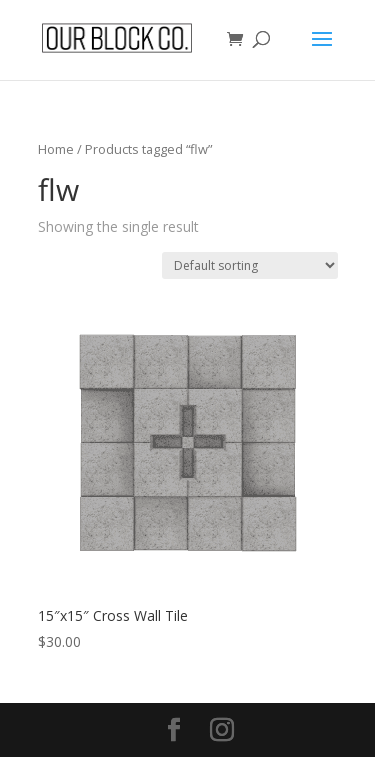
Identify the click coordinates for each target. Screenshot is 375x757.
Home (56, 149)
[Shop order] (250, 265)
